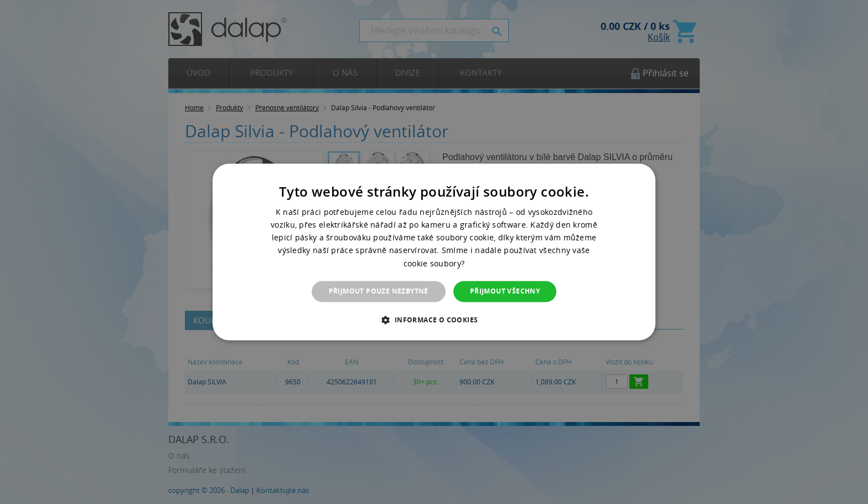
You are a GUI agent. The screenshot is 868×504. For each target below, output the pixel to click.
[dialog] (434, 252)
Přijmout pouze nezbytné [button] (379, 291)
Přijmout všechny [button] (505, 291)
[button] (434, 320)
